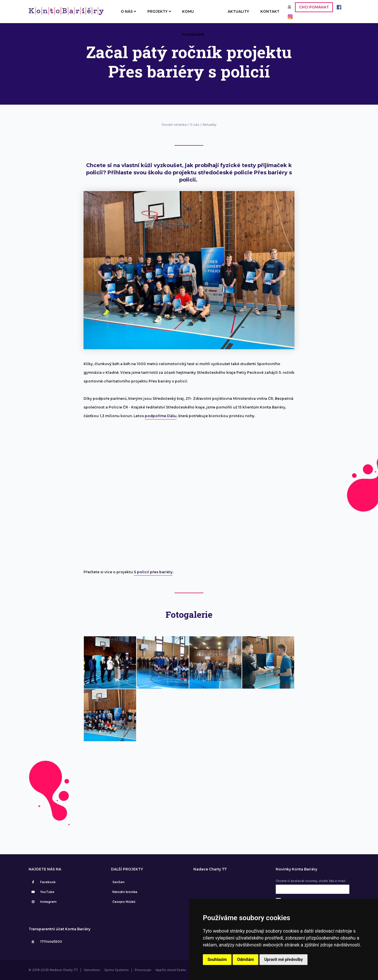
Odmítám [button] (246, 959)
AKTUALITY (238, 11)
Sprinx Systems (116, 970)
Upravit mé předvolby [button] (283, 959)
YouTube (42, 892)
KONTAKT (270, 11)
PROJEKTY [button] (159, 11)
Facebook (43, 882)
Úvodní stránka (174, 125)
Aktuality (209, 125)
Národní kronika (125, 892)
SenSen (118, 882)
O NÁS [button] (128, 11)
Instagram (43, 902)
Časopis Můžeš (124, 902)
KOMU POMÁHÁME (193, 16)
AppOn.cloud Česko (171, 970)
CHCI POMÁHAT (314, 7)
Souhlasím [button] (217, 959)
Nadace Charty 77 (210, 869)
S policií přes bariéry (153, 572)
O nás (194, 125)
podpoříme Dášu (161, 416)
